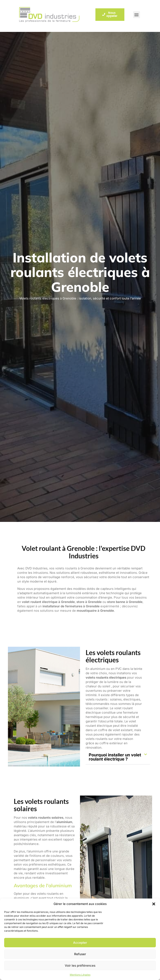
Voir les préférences (80, 966)
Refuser (80, 954)
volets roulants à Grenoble (75, 568)
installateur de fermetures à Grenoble (71, 606)
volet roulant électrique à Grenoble (48, 602)
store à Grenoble (89, 602)
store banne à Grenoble (125, 602)
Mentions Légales (80, 975)
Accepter (80, 943)
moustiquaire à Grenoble (95, 611)
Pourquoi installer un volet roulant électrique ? (115, 757)
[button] (154, 904)
